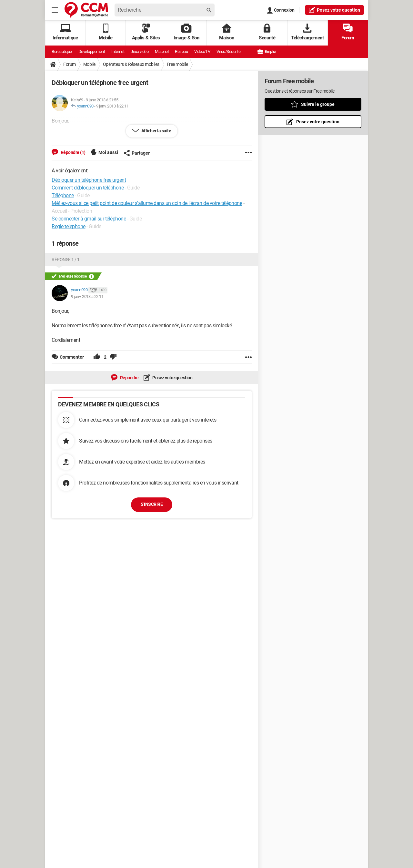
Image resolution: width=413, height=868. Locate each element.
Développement (92, 51)
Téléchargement (307, 32)
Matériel (162, 51)
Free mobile (177, 64)
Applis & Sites (146, 32)
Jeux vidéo (140, 51)
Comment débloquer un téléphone (88, 188)
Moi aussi (108, 152)
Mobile (89, 64)
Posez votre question (172, 378)
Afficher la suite (156, 131)
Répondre (129, 378)
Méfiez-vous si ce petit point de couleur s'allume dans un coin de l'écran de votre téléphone (147, 203)
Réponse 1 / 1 (66, 260)
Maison (227, 32)
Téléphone (63, 195)
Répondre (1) (73, 152)
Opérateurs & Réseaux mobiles (131, 64)
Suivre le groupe (318, 104)
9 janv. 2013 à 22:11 (112, 106)
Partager (137, 153)
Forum (348, 32)
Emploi (267, 51)
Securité (267, 32)
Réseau (181, 51)
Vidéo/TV (202, 51)
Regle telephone (69, 226)
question (334, 10)
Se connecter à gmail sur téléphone (89, 219)
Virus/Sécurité (228, 51)
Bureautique (62, 51)
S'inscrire (152, 504)
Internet (118, 51)
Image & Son (186, 32)
